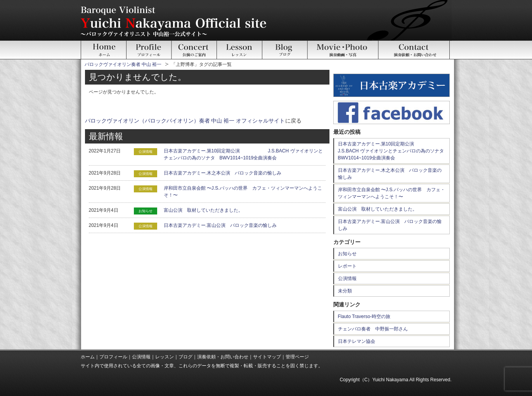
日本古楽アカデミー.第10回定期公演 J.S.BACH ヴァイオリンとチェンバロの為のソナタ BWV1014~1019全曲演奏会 (393, 151)
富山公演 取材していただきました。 (203, 210)
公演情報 (347, 278)
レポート (347, 266)
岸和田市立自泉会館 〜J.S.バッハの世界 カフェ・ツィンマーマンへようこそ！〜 (392, 193)
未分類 (345, 291)
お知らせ (347, 254)
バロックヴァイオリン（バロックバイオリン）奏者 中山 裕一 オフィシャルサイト (185, 121)
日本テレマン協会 (357, 341)
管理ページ (297, 357)
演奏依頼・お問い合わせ (223, 357)
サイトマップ (267, 357)
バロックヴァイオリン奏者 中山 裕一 (123, 64)
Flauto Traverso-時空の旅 (364, 316)
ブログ (185, 357)
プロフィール (113, 357)
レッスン (165, 357)
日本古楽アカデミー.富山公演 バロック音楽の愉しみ (220, 225)
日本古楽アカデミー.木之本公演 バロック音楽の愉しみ (223, 173)
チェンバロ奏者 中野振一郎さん (373, 329)
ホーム (88, 357)
